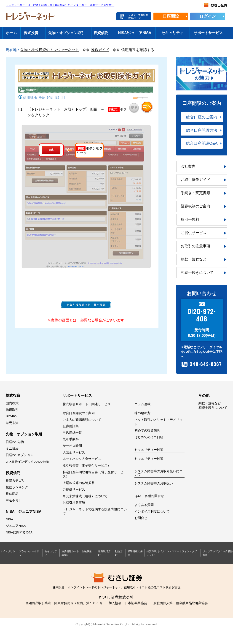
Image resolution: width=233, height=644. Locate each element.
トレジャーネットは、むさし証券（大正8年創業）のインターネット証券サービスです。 (60, 5)
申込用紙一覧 (72, 433)
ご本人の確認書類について (82, 420)
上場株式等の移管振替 (79, 483)
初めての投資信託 (147, 431)
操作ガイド (100, 50)
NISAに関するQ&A (19, 532)
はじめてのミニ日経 (149, 437)
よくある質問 (144, 505)
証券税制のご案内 (196, 206)
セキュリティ (172, 33)
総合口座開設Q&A (202, 143)
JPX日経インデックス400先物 (27, 462)
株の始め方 (142, 413)
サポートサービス (208, 33)
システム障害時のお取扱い (154, 483)
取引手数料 (190, 219)
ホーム (11, 33)
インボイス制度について (152, 512)
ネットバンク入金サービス (82, 459)
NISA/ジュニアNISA (135, 33)
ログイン (208, 16)
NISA (9, 519)
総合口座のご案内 (202, 117)
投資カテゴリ (15, 481)
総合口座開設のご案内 (79, 413)
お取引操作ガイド (196, 180)
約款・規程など (194, 259)
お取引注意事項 (74, 503)
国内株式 (12, 403)
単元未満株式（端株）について (85, 496)
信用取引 (12, 410)
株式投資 (31, 33)
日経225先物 (15, 442)
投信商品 (12, 494)
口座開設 (171, 16)
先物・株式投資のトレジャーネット (50, 50)
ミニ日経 (12, 449)
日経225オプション (20, 455)
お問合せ (141, 518)
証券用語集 (71, 426)
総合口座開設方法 (202, 130)
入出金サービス (74, 452)
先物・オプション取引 (67, 33)
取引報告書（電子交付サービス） (87, 466)
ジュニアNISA (16, 526)
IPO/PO (11, 416)
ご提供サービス (194, 233)
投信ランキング (17, 487)
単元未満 (12, 423)
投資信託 (101, 33)
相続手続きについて (197, 273)
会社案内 (188, 166)
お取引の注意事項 (196, 246)
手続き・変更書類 (196, 193)
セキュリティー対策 (149, 459)
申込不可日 (14, 500)
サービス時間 (72, 446)
